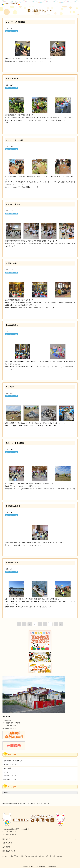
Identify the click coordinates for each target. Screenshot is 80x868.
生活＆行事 (7, 847)
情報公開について (10, 780)
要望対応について (10, 776)
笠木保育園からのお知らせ (13, 761)
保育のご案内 (7, 843)
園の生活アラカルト (12, 31)
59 (56, 624)
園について (7, 839)
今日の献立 (8, 768)
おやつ (6, 772)
